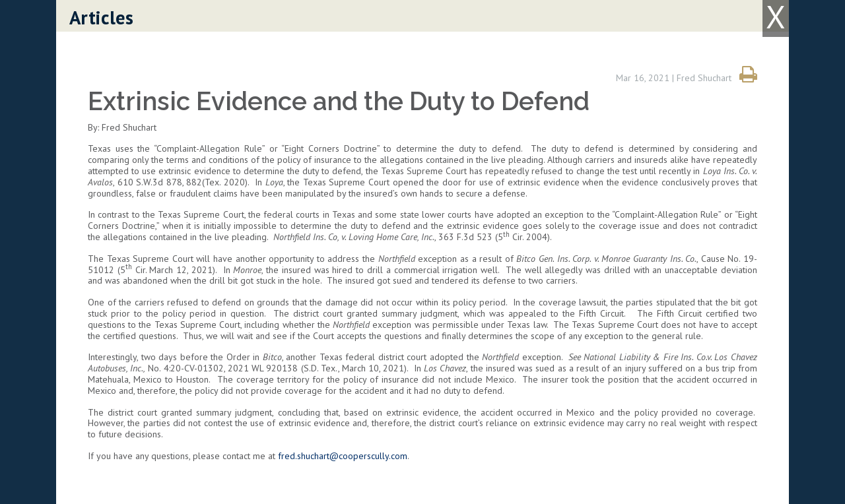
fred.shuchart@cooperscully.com (343, 456)
